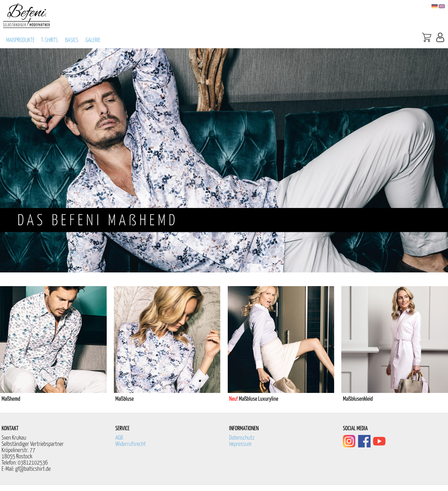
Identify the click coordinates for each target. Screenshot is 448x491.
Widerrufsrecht (131, 444)
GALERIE (93, 40)
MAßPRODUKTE (21, 40)
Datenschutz (242, 438)
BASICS (72, 40)
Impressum (240, 444)
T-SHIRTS (49, 40)
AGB (119, 438)
